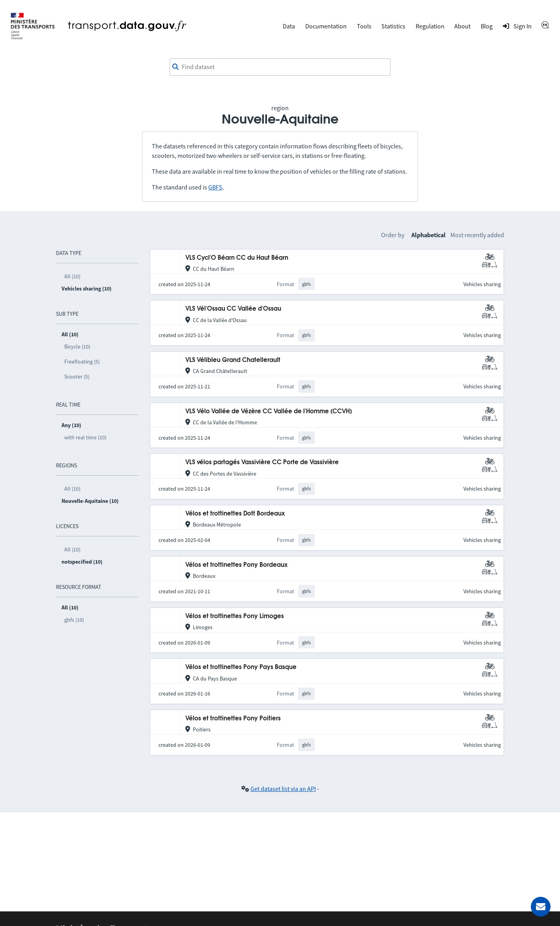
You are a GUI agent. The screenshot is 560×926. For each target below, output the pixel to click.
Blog (487, 26)
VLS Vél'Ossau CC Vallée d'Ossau (233, 309)
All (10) (72, 276)
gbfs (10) (74, 620)
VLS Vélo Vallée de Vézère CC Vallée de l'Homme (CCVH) (269, 411)
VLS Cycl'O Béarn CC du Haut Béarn (237, 258)
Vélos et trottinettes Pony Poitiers (233, 719)
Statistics (393, 26)
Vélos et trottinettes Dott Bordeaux (235, 514)
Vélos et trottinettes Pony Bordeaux (236, 565)
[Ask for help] (541, 907)
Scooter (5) (77, 377)
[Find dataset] (280, 67)
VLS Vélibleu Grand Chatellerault (233, 360)
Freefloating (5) (82, 362)
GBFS (215, 187)
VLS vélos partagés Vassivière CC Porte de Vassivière (262, 462)
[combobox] (280, 67)
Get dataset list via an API (283, 789)
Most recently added (477, 235)
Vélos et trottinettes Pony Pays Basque (241, 667)
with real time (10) (85, 437)
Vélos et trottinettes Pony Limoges (235, 616)
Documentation (326, 26)
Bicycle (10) (77, 347)
